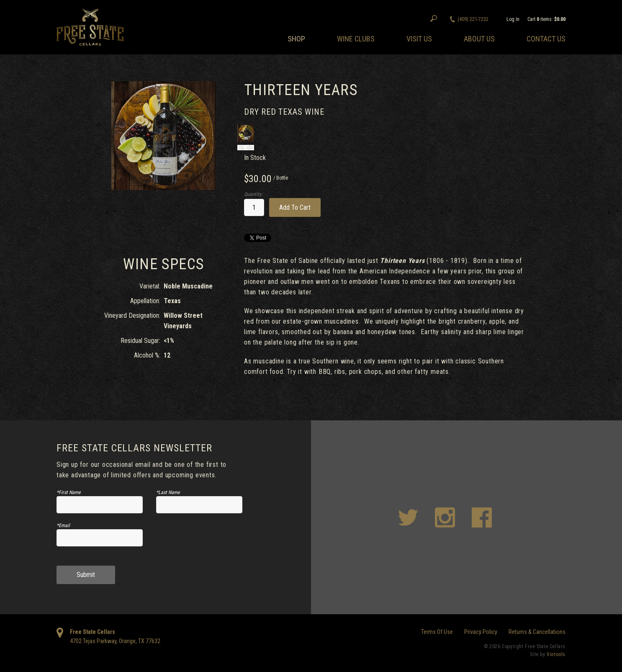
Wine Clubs (356, 39)
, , (115, 641)
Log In (513, 19)
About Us (479, 39)
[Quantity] (254, 207)
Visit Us (419, 39)
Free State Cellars (93, 632)
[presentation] (199, 541)
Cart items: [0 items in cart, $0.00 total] (546, 19)
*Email (63, 525)
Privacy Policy (481, 632)
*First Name (69, 492)
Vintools (556, 654)
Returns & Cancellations (537, 632)
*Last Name (168, 492)
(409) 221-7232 (473, 19)
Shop (296, 39)
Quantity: (253, 194)
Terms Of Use (437, 632)
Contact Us (546, 39)
